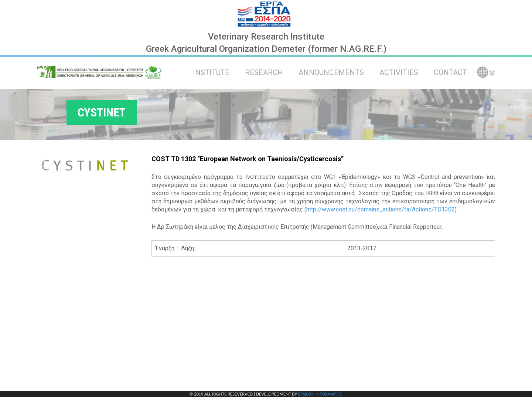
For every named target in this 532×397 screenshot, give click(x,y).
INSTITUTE (211, 72)
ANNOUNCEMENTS (331, 72)
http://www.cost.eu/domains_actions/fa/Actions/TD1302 (381, 209)
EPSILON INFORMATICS (320, 394)
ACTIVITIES (399, 72)
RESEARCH (264, 72)
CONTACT (450, 72)
